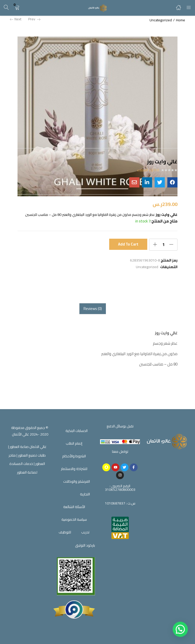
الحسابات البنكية (77, 431)
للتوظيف (65, 532)
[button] (17, 8)
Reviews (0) (93, 309)
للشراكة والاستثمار (74, 469)
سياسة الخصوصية (74, 519)
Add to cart (128, 244)
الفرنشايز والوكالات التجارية (77, 488)
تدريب (85, 532)
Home (181, 20)
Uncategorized (161, 20)
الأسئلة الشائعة (74, 507)
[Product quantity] (163, 245)
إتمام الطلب (74, 443)
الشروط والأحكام (74, 456)
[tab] (93, 309)
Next (16, 19)
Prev (34, 19)
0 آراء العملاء (148, 170)
